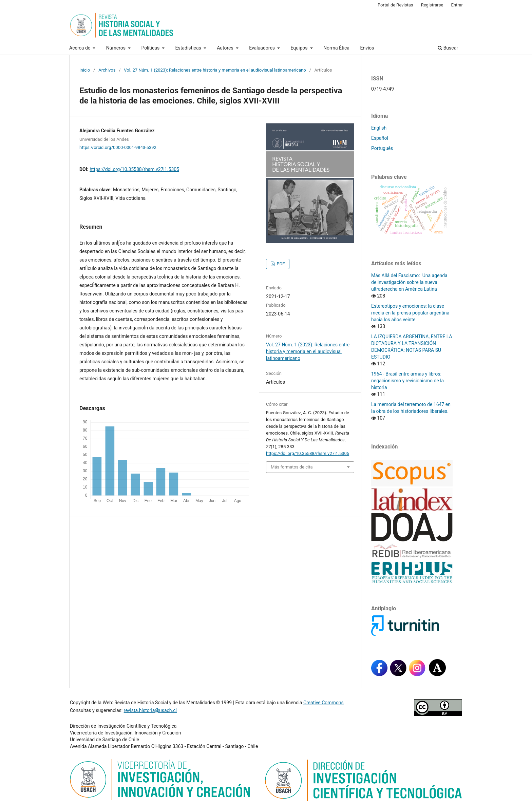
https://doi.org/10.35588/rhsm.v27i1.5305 (134, 169)
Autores (226, 48)
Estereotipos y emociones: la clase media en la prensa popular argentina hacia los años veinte (410, 313)
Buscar (448, 48)
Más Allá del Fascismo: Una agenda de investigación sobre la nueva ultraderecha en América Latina (409, 282)
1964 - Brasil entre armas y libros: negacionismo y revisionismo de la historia (407, 381)
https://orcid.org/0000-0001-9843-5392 (118, 147)
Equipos (300, 48)
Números (117, 48)
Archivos (107, 70)
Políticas (151, 48)
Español (380, 138)
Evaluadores (262, 48)
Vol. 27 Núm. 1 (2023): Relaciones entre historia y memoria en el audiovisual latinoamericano (215, 70)
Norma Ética (336, 48)
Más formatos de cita (292, 467)
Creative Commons (324, 703)
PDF (280, 264)
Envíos (367, 48)
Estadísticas (189, 48)
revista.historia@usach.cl (150, 710)
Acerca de (80, 48)
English (379, 128)
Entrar (457, 5)
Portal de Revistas (395, 5)
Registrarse (432, 5)
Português (382, 148)
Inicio (85, 70)
